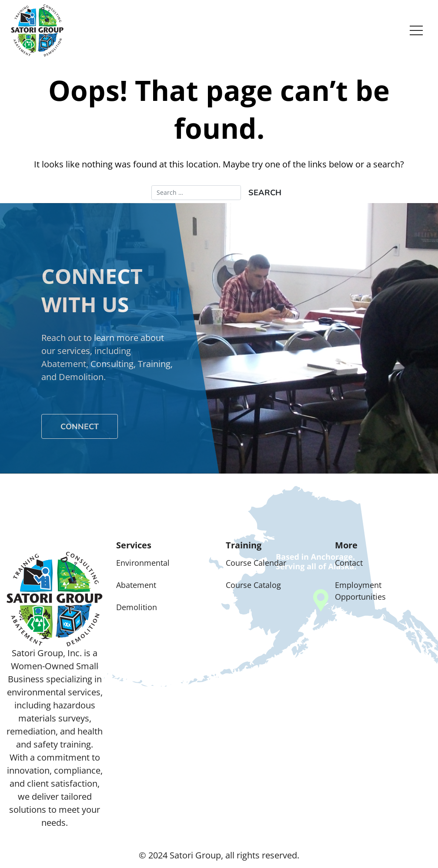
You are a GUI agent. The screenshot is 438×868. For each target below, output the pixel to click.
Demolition (137, 607)
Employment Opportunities (360, 591)
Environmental (143, 563)
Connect (80, 426)
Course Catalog (253, 585)
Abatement (136, 585)
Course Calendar (256, 563)
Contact (349, 563)
